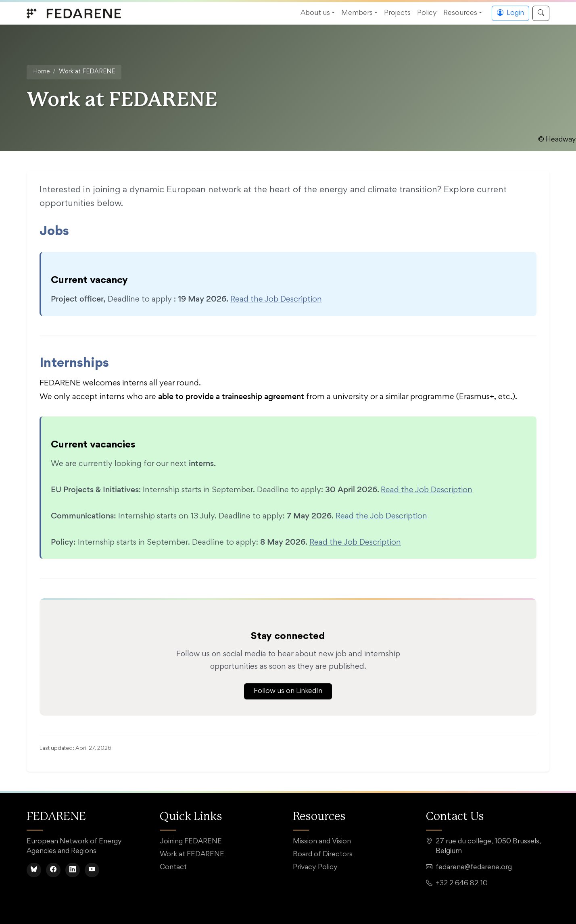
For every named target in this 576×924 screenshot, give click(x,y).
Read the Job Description (276, 300)
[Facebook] (53, 870)
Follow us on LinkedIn (288, 691)
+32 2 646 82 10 (462, 884)
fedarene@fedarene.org (474, 868)
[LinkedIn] (73, 870)
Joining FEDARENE (191, 842)
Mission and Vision (322, 842)
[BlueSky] (34, 870)
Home (41, 72)
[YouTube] (92, 870)
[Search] (541, 13)
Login (510, 13)
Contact (173, 868)
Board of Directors (323, 855)
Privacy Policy (315, 868)
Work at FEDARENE (192, 855)
